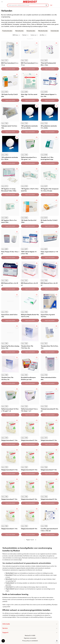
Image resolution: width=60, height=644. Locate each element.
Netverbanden (19, 31)
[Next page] (36, 540)
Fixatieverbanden (7, 31)
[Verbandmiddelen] (2, 2)
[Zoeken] (46, 5)
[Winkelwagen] (57, 641)
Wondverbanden (43, 31)
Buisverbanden (31, 31)
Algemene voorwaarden (30, 638)
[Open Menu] (3, 641)
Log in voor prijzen (10, 69)
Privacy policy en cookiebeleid (30, 641)
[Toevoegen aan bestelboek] (17, 43)
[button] (30, 624)
